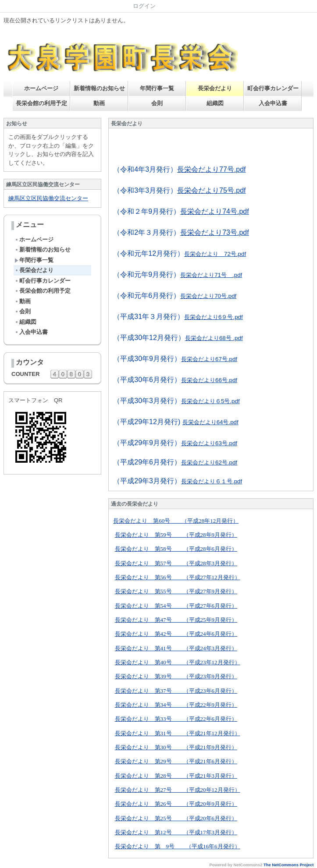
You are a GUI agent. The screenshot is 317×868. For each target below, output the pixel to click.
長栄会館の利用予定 (41, 103)
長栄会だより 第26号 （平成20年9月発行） (176, 804)
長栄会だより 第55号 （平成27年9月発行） (176, 591)
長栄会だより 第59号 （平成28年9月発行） (176, 535)
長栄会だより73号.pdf (214, 232)
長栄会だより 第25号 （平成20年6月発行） (176, 818)
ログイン (144, 6)
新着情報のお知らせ (99, 88)
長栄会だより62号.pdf (209, 462)
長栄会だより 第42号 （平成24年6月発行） (176, 634)
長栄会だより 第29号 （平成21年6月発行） (176, 761)
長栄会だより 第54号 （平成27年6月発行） (176, 606)
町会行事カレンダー (273, 88)
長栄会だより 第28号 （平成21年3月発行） (176, 776)
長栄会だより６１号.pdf (212, 481)
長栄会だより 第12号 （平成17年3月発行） (176, 832)
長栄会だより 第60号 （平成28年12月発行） (176, 521)
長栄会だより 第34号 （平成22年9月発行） (176, 705)
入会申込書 (273, 103)
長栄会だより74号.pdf (214, 211)
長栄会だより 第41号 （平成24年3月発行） (176, 648)
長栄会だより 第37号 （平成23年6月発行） (176, 691)
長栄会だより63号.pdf (209, 443)
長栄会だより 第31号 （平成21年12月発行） (178, 733)
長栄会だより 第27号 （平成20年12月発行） (178, 790)
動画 (99, 103)
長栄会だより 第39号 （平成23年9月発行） (176, 676)
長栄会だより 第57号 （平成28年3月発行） (176, 563)
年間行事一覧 (157, 88)
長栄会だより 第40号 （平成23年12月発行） (178, 662)
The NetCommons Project (289, 865)
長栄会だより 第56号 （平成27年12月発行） (178, 577)
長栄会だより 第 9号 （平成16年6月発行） (178, 846)
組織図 (215, 103)
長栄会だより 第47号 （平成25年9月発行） (176, 620)
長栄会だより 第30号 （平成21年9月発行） (176, 747)
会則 (157, 103)
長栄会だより (215, 88)
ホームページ (41, 88)
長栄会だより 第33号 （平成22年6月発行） (176, 719)
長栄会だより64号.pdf (210, 422)
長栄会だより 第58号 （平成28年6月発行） (176, 549)
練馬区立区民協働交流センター (48, 198)
